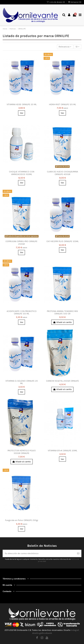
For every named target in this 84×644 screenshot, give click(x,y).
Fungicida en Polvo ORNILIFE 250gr (22, 520)
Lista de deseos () (56, 2)
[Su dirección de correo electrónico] (39, 553)
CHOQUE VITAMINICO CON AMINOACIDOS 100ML (22, 173)
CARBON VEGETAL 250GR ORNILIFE (62, 381)
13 (77, 47)
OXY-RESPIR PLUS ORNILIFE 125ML (62, 241)
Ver (22, 113)
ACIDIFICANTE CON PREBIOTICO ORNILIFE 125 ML (22, 312)
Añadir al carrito (62, 322)
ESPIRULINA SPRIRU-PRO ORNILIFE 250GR (22, 243)
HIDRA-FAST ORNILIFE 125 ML (62, 104)
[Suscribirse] (78, 553)
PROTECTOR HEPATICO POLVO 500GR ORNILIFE (22, 452)
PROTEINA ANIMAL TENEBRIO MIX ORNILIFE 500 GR (62, 312)
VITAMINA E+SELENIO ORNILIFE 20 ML (22, 382)
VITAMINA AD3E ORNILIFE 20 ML (22, 104)
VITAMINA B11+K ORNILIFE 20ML (62, 451)
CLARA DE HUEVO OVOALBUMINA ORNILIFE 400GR (62, 173)
